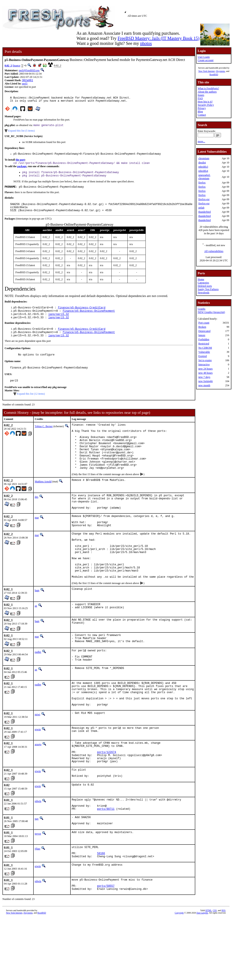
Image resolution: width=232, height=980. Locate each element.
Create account (206, 60)
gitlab (201, 208)
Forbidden (204, 339)
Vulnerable (204, 352)
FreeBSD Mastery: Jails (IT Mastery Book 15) (158, 38)
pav (37, 874)
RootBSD (214, 74)
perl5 (25, 84)
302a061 (28, 81)
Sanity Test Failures (208, 289)
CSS (215, 973)
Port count (204, 323)
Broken (202, 327)
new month (204, 385)
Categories (203, 283)
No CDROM (205, 348)
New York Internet (206, 71)
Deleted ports (205, 286)
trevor (38, 891)
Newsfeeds (203, 293)
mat (37, 543)
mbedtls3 (203, 167)
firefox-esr (204, 199)
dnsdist (202, 163)
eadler (38, 691)
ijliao (38, 906)
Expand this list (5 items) (21, 133)
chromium (204, 158)
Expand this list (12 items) (31, 406)
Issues (201, 95)
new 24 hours (205, 369)
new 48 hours (205, 373)
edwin (38, 854)
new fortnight (205, 381)
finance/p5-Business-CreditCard (82, 315)
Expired (203, 356)
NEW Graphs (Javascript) (211, 312)
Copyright (179, 975)
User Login (204, 57)
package (22, 170)
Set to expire (205, 360)
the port (20, 163)
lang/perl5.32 (59, 322)
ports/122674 (107, 801)
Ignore (202, 335)
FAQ (200, 98)
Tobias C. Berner (44, 438)
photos (146, 43)
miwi (38, 761)
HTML (208, 973)
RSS (223, 973)
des (37, 519)
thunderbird (204, 212)
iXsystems (220, 71)
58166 (101, 912)
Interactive (204, 365)
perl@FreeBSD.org (29, 70)
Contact (202, 115)
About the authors (207, 92)
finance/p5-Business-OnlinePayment (89, 318)
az (36, 643)
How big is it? (205, 102)
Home (201, 279)
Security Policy (206, 105)
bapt (37, 628)
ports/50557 (106, 947)
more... (201, 141)
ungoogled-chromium (204, 177)
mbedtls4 (203, 171)
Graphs (202, 309)
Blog (200, 112)
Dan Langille (202, 975)
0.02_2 (8, 66)
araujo (38, 791)
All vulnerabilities (214, 251)
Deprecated (204, 331)
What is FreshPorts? (208, 88)
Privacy (202, 108)
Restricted (204, 344)
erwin (38, 776)
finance (16, 66)
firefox (202, 183)
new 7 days (204, 377)
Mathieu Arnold (43, 503)
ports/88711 (106, 864)
